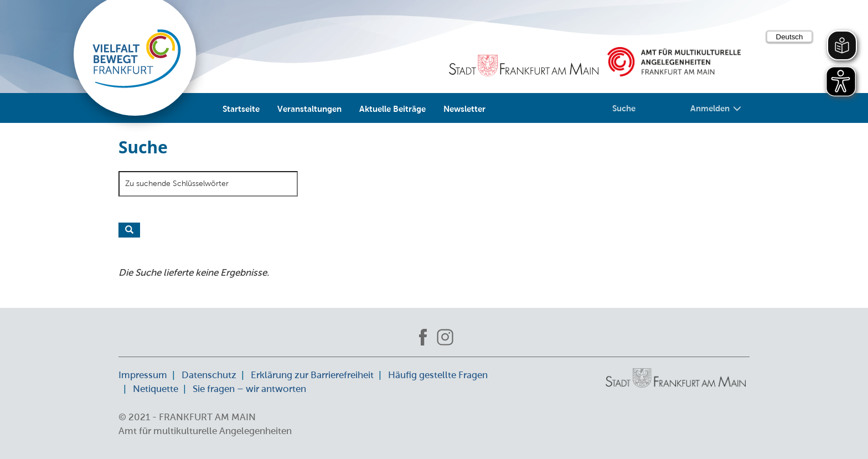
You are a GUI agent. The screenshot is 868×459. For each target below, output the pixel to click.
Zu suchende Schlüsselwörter (177, 183)
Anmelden (716, 108)
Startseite (241, 109)
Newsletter (464, 109)
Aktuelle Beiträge (392, 109)
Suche (624, 108)
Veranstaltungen (309, 109)
